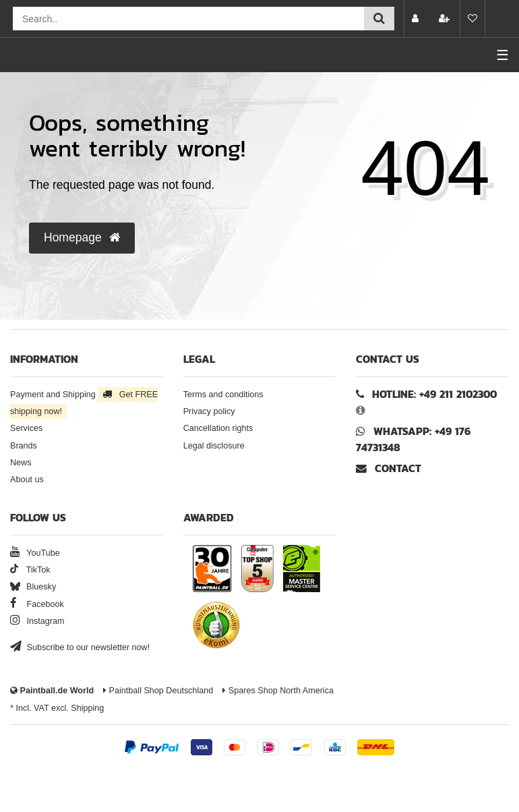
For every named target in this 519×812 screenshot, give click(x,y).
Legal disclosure (214, 446)
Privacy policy (209, 411)
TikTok (30, 570)
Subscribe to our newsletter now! (80, 647)
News (21, 463)
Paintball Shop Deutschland (158, 691)
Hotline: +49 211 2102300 (434, 394)
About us (27, 480)
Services (26, 428)
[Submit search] (379, 19)
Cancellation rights (218, 428)
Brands (24, 446)
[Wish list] (472, 19)
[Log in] (417, 19)
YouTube (35, 553)
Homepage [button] (82, 237)
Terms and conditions (223, 395)
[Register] (446, 19)
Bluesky (33, 587)
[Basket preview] (502, 19)
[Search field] (188, 19)
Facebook (37, 604)
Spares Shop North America (278, 691)
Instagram (37, 621)
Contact (389, 468)
